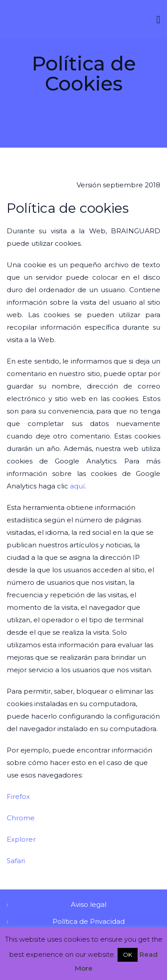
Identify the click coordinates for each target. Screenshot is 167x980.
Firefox (18, 796)
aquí (77, 486)
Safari (16, 861)
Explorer (21, 839)
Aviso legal (89, 904)
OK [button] (128, 955)
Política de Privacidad (89, 921)
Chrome (21, 818)
